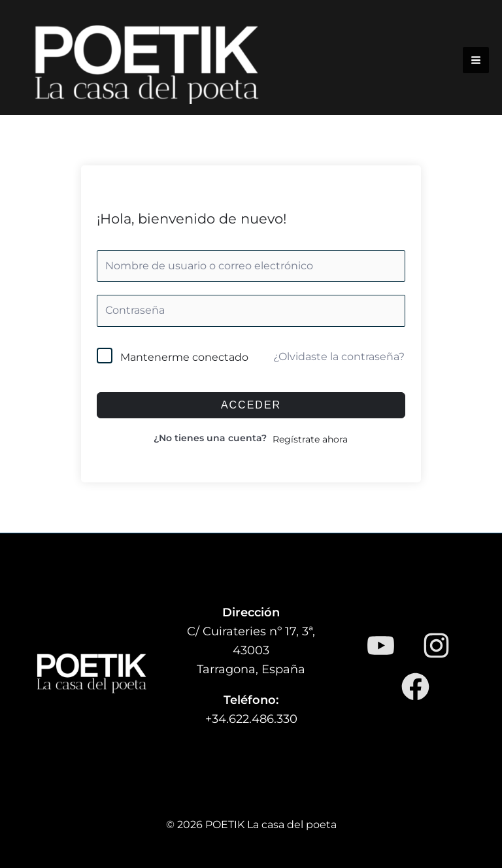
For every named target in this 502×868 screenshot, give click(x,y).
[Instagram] (436, 645)
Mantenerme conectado (184, 357)
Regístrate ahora (310, 439)
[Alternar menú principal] (476, 60)
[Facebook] (415, 687)
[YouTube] (381, 645)
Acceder (251, 405)
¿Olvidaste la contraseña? (339, 357)
